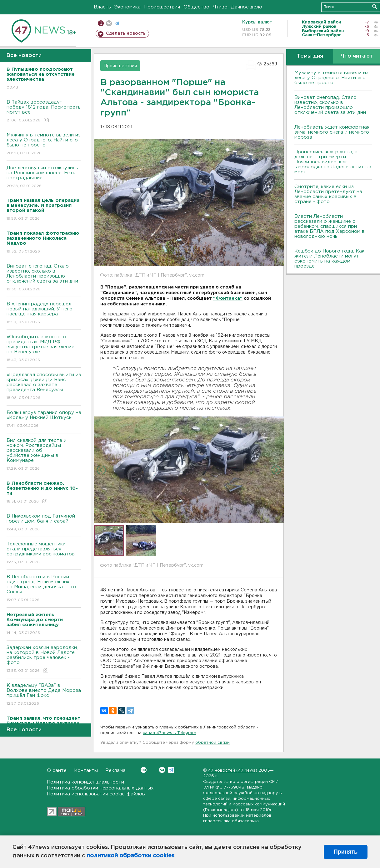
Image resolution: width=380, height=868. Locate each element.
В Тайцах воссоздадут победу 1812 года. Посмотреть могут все (44, 112)
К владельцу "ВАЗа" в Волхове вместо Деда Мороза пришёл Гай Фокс (44, 695)
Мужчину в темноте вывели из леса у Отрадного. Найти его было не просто (44, 144)
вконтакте (109, 23)
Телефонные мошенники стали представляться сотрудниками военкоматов (44, 553)
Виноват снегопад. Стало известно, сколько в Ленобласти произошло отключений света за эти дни (44, 278)
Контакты (86, 771)
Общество (196, 7)
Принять (346, 852)
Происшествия (162, 7)
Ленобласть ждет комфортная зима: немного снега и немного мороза (332, 132)
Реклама (115, 771)
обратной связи (212, 743)
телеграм (117, 23)
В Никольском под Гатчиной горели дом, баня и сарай (44, 523)
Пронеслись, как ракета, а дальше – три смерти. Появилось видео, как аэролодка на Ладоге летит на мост (333, 162)
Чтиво (220, 7)
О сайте (57, 771)
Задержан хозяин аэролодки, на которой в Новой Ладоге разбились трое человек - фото (44, 659)
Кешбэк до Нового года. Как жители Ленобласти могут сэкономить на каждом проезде (329, 259)
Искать (375, 6)
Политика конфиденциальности (85, 782)
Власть (102, 7)
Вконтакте (144, 770)
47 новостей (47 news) (233, 771)
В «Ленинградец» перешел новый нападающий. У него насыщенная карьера (44, 313)
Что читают (357, 56)
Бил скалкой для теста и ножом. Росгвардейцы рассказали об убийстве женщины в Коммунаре (44, 455)
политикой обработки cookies (130, 856)
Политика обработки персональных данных (100, 788)
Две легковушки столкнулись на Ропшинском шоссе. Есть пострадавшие (44, 177)
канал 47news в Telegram (170, 733)
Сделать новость (126, 33)
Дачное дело (247, 7)
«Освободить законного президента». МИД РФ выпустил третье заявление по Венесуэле (44, 349)
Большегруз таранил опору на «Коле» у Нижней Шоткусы (44, 419)
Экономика (127, 7)
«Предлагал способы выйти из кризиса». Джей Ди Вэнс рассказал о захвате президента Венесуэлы (44, 387)
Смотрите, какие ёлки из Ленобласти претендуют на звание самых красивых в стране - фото (328, 194)
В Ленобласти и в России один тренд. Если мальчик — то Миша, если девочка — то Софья (44, 589)
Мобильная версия (101, 23)
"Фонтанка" (228, 299)
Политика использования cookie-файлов (96, 794)
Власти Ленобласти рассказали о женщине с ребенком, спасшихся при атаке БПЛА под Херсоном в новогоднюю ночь (330, 226)
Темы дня (310, 56)
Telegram (171, 770)
